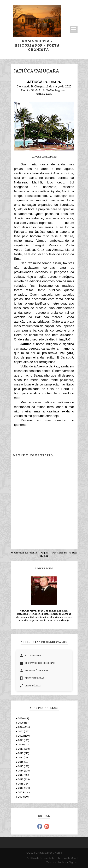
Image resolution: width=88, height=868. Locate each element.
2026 (21, 718)
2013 (21, 775)
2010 (21, 788)
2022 (21, 736)
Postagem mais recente (24, 553)
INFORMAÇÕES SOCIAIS (34, 671)
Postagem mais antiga (65, 553)
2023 (21, 732)
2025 (21, 723)
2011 (21, 784)
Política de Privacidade (40, 858)
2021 (21, 740)
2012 (21, 779)
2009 (21, 793)
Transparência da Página (61, 862)
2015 (21, 766)
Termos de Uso (67, 858)
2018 (21, 753)
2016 (21, 762)
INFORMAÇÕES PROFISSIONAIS (37, 663)
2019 (21, 749)
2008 (21, 797)
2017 (21, 758)
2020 (21, 745)
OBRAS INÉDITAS (30, 686)
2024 (21, 727)
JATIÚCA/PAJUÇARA (37, 71)
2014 (21, 771)
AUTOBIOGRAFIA (31, 656)
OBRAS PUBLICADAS (32, 678)
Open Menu (74, 29)
